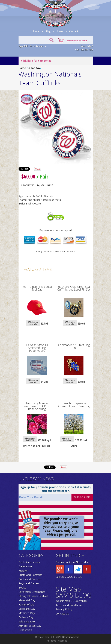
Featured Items (38, 269)
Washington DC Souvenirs (71, 601)
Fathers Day (26, 617)
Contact (74, 31)
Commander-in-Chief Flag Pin (74, 346)
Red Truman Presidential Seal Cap (37, 288)
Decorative (25, 566)
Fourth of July (26, 604)
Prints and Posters (30, 579)
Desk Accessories (29, 562)
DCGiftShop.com (70, 637)
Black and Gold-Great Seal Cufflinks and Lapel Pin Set (74, 288)
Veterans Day (27, 609)
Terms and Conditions (69, 605)
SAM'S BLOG (74, 595)
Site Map (68, 589)
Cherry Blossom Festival (33, 596)
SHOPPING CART (77, 40)
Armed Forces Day (30, 626)
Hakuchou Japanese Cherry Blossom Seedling (74, 405)
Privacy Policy (64, 609)
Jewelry (23, 570)
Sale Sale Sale (27, 621)
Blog (48, 31)
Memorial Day (27, 600)
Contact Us (62, 613)
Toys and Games (29, 583)
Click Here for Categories (36, 61)
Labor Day (34, 68)
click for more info (33, 323)
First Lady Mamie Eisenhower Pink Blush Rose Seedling (37, 406)
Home (37, 31)
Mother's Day (27, 613)
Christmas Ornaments (32, 592)
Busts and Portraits (30, 575)
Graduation (25, 630)
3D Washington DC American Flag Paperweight (37, 348)
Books (22, 587)
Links (60, 31)
